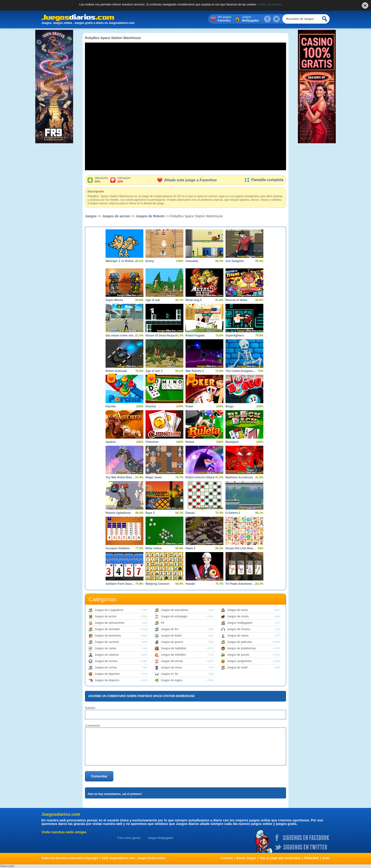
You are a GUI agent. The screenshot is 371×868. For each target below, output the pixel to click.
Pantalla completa (264, 180)
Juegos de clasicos (107, 655)
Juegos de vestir (237, 667)
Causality (192, 261)
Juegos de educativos (175, 610)
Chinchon (152, 442)
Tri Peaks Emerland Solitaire (241, 584)
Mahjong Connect (157, 584)
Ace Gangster (235, 261)
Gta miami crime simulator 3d (121, 336)
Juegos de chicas (172, 661)
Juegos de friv (170, 629)
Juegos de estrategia (174, 616)
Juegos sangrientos (239, 661)
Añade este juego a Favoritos (187, 180)
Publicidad (311, 858)
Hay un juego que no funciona (280, 858)
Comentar (99, 776)
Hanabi (190, 584)
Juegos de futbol (171, 636)
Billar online (154, 548)
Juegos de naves (238, 636)
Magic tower (154, 477)
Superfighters (235, 336)
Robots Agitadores (118, 513)
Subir (326, 858)
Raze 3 (150, 513)
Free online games (129, 838)
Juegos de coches (106, 661)
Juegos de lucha (237, 610)
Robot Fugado (195, 336)
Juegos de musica (239, 629)
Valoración (101, 180)
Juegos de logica (172, 680)
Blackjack (232, 442)
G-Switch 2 (233, 513)
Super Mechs (114, 300)
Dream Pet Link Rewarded (241, 548)
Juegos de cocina (106, 667)
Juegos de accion (116, 216)
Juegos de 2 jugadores (109, 610)
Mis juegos (224, 19)
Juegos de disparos (107, 680)
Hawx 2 (190, 548)
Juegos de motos (238, 616)
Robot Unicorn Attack (200, 477)
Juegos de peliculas (240, 642)
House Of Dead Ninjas (160, 336)
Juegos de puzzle (238, 655)
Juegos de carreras (107, 642)
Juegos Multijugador (161, 838)
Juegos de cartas (105, 648)
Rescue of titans (236, 300)
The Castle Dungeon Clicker (241, 371)
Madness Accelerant (239, 477)
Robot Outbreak (116, 371)
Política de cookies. (270, 4)
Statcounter (7, 866)
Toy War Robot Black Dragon (121, 477)
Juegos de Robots (150, 216)
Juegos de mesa (171, 667)
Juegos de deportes (107, 674)
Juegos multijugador (240, 623)
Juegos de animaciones (110, 623)
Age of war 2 (154, 371)
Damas (190, 513)
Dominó (151, 406)
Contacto (227, 858)
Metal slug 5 (194, 300)
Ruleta (190, 442)
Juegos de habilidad (174, 648)
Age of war (153, 300)
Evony (150, 261)
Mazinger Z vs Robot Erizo (121, 261)
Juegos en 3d (169, 674)
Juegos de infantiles (173, 655)
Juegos (251, 19)
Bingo (230, 406)
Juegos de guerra (172, 642)
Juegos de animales (107, 629)
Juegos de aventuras (108, 636)
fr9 (163, 623)
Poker (189, 406)
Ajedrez (111, 442)
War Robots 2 (195, 371)
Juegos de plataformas (241, 648)
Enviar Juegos (246, 858)
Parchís (111, 406)
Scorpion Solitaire (118, 548)
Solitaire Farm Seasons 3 (121, 584)
